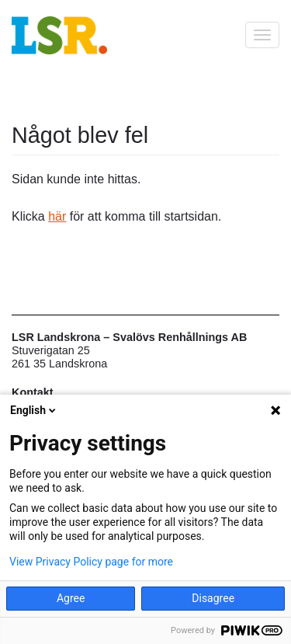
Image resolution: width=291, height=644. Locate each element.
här (57, 216)
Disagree (213, 598)
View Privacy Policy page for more (91, 562)
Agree (71, 598)
